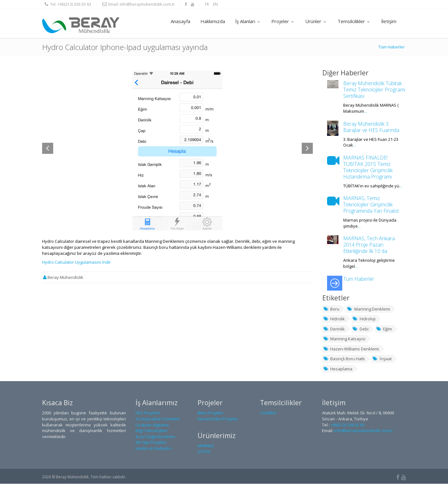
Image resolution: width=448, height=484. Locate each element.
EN (215, 4)
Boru (331, 309)
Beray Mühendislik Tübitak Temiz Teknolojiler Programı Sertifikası (374, 90)
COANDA (268, 413)
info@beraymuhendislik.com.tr (147, 4)
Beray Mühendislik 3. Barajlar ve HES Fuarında (371, 127)
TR (207, 4)
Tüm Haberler (391, 47)
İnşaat (382, 359)
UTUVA (204, 452)
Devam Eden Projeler (218, 419)
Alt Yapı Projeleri (151, 443)
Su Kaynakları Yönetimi (158, 419)
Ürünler (316, 21)
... (366, 111)
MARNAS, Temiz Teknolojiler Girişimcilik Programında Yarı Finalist (371, 205)
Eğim (384, 329)
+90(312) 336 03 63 (74, 4)
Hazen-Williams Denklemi (351, 349)
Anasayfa (180, 21)
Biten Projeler (211, 413)
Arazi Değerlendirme (155, 437)
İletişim (389, 21)
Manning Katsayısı (344, 339)
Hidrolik (334, 319)
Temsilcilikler (354, 21)
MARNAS (206, 446)
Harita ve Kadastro (154, 449)
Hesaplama (338, 369)
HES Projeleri (148, 413)
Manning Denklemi (369, 309)
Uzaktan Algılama (152, 425)
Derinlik (334, 329)
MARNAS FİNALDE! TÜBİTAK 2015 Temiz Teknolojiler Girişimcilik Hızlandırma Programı (368, 167)
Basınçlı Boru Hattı (344, 359)
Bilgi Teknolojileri (151, 431)
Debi (360, 329)
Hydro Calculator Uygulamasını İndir (76, 262)
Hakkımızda (213, 21)
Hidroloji (364, 319)
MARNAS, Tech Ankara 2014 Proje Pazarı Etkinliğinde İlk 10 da (369, 245)
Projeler (283, 21)
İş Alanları (248, 21)
